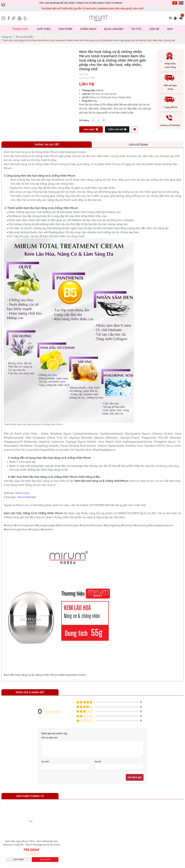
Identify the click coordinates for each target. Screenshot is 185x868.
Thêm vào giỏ (117, 130)
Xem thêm (18, 859)
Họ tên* (46, 762)
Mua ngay (91, 130)
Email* (98, 762)
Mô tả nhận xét (50, 738)
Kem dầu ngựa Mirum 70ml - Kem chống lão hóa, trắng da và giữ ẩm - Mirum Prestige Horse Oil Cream (32, 843)
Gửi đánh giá (135, 777)
